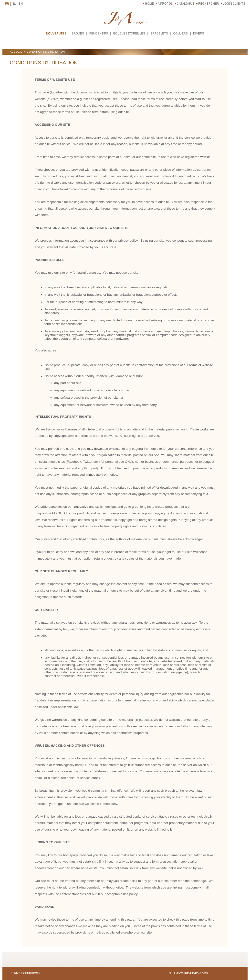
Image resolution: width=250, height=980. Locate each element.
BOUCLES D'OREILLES (129, 34)
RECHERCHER (209, 4)
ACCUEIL (16, 52)
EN (21, 4)
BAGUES (78, 34)
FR (7, 4)
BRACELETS (159, 34)
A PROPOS (165, 4)
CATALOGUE (186, 4)
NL (14, 4)
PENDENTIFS (99, 34)
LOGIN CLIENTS (234, 4)
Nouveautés (56, 34)
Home (149, 4)
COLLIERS (181, 34)
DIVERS (199, 34)
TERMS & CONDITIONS (25, 973)
